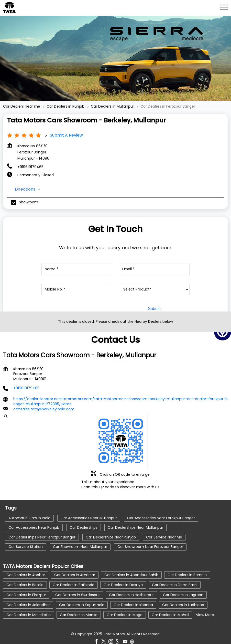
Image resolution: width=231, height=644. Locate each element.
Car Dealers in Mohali (170, 605)
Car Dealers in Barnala (187, 565)
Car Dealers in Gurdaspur (78, 585)
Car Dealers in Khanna (133, 595)
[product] (154, 279)
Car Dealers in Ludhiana (183, 595)
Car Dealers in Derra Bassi (175, 575)
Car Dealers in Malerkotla (29, 605)
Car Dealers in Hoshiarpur (131, 585)
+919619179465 (30, 157)
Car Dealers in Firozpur (26, 585)
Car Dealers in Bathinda (74, 575)
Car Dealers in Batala (25, 575)
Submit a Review (66, 125)
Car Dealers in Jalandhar (28, 595)
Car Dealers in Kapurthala (82, 595)
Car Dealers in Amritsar (75, 565)
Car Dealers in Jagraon (183, 585)
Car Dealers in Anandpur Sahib (131, 565)
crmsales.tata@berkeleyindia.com (44, 399)
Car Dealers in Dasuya (123, 575)
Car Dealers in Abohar (26, 565)
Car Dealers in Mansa (79, 605)
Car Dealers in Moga (125, 605)
